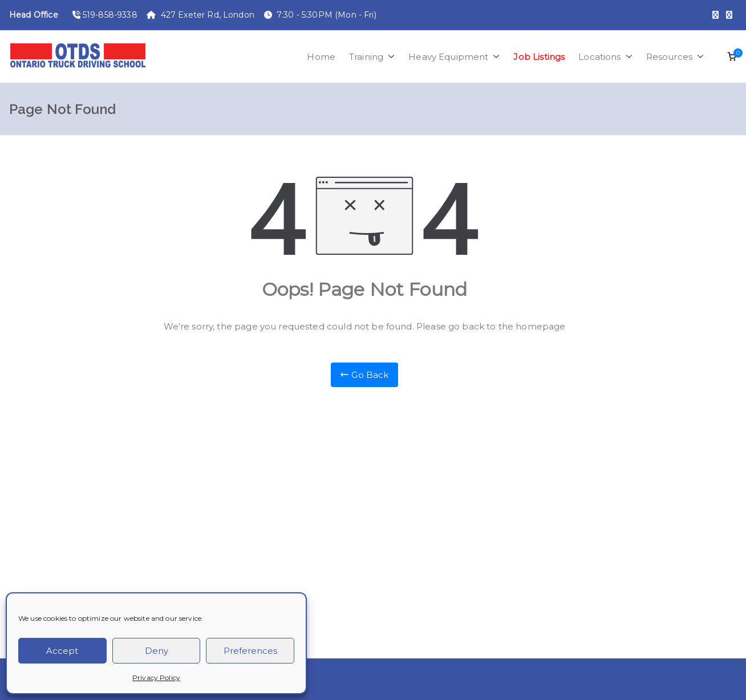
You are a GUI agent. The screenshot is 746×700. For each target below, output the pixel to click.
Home (321, 57)
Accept (62, 651)
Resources (675, 57)
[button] (389, 57)
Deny (157, 651)
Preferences (250, 651)
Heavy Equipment (454, 57)
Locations (605, 57)
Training (372, 57)
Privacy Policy (156, 677)
